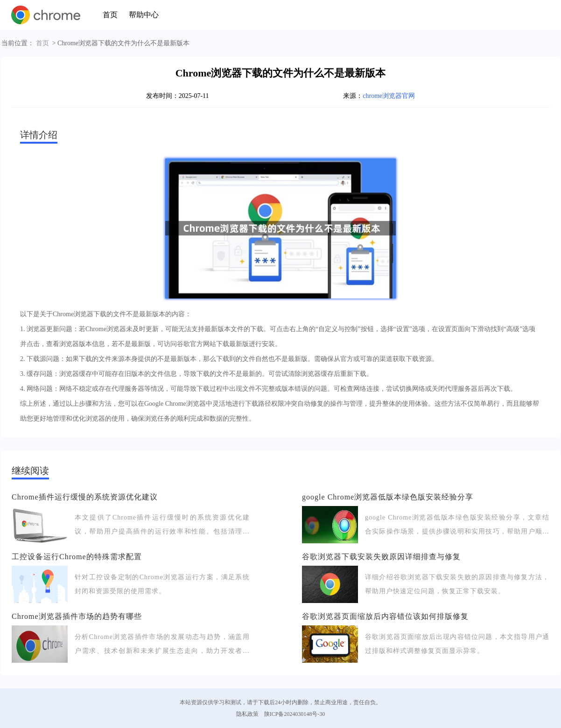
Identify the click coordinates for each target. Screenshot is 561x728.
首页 (110, 15)
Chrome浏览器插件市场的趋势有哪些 (77, 616)
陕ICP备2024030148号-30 (295, 714)
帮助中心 (144, 15)
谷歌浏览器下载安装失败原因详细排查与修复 (381, 557)
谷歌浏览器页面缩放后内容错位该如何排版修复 (385, 616)
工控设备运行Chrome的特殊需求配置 (77, 557)
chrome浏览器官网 (389, 96)
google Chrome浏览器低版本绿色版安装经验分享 (388, 497)
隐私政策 (247, 714)
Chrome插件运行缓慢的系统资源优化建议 (85, 497)
